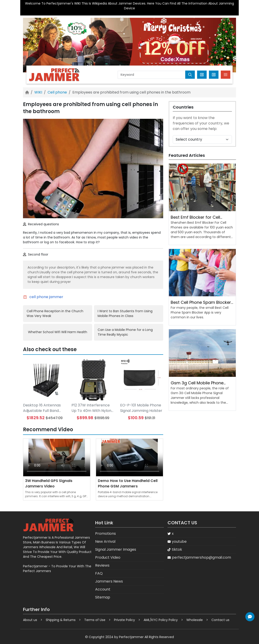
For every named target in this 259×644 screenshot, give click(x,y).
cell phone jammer (46, 297)
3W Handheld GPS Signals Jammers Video (49, 483)
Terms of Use (95, 620)
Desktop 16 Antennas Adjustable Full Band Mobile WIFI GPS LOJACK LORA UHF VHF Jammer (43, 408)
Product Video (108, 557)
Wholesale (195, 620)
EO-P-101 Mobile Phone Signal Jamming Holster (141, 408)
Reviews (102, 565)
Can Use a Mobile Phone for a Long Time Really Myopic (125, 332)
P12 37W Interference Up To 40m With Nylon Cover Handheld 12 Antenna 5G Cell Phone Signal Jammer (92, 408)
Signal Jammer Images (116, 549)
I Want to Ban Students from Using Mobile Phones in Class (125, 313)
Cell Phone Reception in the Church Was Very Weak (55, 313)
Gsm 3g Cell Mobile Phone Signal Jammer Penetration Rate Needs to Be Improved (198, 383)
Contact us (220, 620)
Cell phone (57, 92)
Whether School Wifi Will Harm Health (58, 332)
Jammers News (109, 581)
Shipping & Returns (61, 620)
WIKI (38, 92)
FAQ (99, 573)
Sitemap (103, 597)
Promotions (105, 534)
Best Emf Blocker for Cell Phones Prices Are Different (198, 217)
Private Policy (124, 620)
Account (103, 589)
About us (30, 620)
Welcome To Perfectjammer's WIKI (53, 3)
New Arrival (105, 541)
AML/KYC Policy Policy (161, 620)
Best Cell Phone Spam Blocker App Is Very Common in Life (201, 302)
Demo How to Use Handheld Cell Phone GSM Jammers (128, 483)
